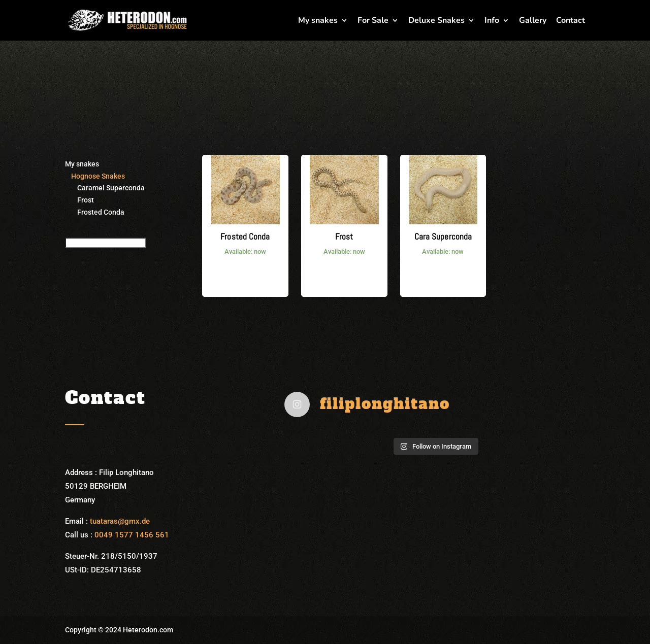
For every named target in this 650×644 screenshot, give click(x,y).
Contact (571, 21)
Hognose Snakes (95, 176)
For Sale (373, 21)
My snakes (318, 21)
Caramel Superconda (105, 188)
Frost (79, 200)
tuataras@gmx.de (120, 521)
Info (492, 21)
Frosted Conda (95, 212)
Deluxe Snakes (436, 21)
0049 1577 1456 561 (132, 535)
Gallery (533, 21)
